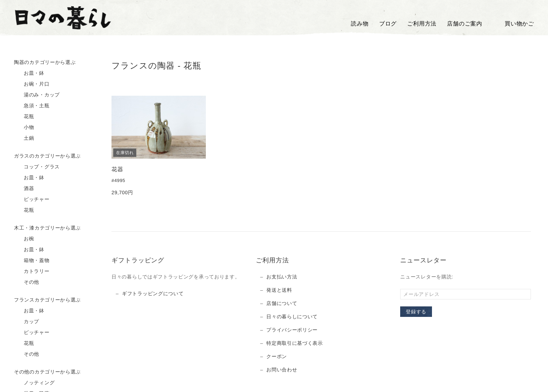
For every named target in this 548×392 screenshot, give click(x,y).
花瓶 (24, 117)
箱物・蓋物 (32, 261)
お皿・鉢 (29, 73)
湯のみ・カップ (37, 95)
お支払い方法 (282, 277)
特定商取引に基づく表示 (295, 343)
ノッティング (34, 383)
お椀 (24, 239)
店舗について (282, 303)
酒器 (24, 189)
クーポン (277, 356)
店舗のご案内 (465, 24)
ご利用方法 (422, 24)
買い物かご (513, 24)
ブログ (388, 24)
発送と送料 (279, 290)
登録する (416, 312)
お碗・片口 (32, 84)
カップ (27, 322)
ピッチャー (32, 199)
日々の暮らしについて (292, 317)
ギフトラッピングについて (153, 293)
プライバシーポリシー (292, 330)
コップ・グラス (37, 167)
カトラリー (32, 271)
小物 (24, 128)
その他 (27, 282)
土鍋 (24, 138)
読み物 (360, 24)
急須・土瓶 (32, 106)
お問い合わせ (282, 370)
